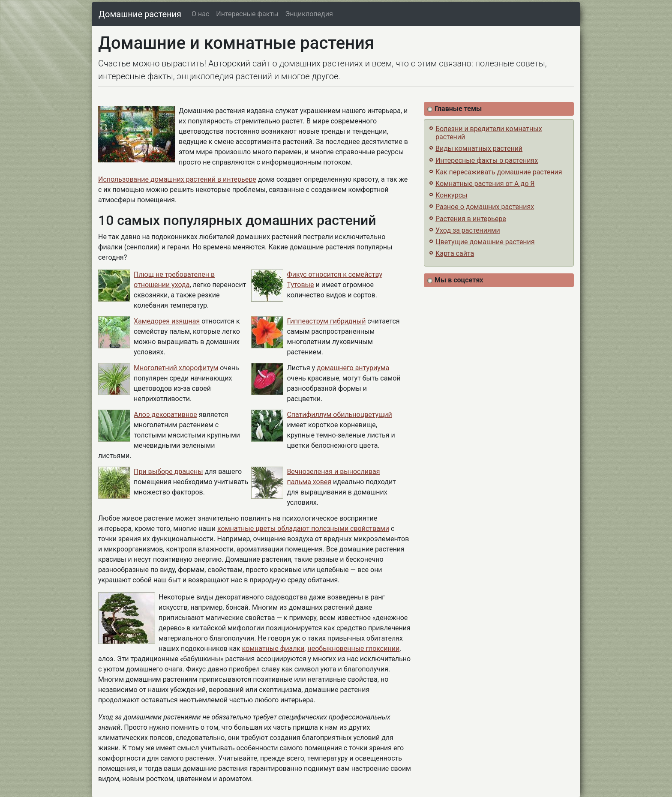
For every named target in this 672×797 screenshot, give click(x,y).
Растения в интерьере (471, 219)
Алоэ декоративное (165, 415)
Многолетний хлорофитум (176, 368)
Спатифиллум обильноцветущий (339, 415)
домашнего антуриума (353, 368)
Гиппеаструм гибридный (326, 321)
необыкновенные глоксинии (353, 649)
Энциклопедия (309, 14)
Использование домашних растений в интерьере (177, 179)
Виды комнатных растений (479, 148)
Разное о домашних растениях (485, 207)
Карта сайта (455, 253)
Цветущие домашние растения (485, 242)
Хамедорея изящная (167, 321)
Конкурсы (451, 195)
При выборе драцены (168, 472)
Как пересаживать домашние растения (499, 172)
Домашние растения (140, 14)
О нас (200, 14)
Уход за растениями (468, 230)
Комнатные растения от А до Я (485, 184)
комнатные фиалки (273, 649)
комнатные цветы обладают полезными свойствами (303, 529)
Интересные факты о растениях (487, 160)
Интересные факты (247, 14)
